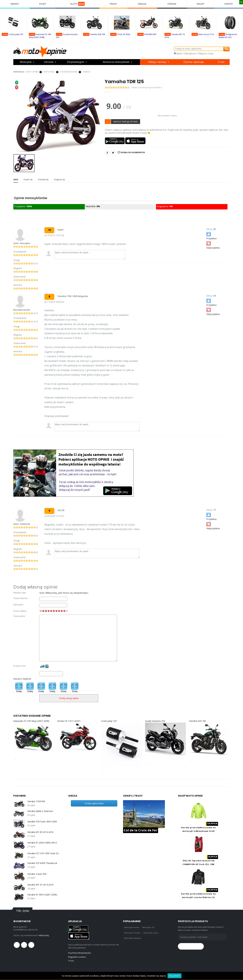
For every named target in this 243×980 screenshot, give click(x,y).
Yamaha (87, 72)
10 (67, 611)
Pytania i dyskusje (194, 62)
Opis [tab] (16, 179)
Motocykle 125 (148, 927)
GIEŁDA (142, 4)
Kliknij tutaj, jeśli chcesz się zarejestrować (67, 593)
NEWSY (15, 4)
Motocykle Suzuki (151, 933)
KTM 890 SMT (150, 34)
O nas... (72, 961)
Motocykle (26, 62)
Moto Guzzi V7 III (206, 34)
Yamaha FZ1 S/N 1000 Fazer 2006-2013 (44, 853)
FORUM (172, 4)
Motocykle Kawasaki (133, 938)
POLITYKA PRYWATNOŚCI (80, 953)
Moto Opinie (32, 72)
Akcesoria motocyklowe (116, 62)
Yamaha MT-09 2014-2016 (40, 832)
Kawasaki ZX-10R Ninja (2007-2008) (31, 721)
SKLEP (201, 4)
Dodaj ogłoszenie (94, 803)
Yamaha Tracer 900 (37, 874)
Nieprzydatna (213, 245)
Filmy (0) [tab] (28, 179)
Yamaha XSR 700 (98, 34)
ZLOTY (77, 4)
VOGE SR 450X (124, 34)
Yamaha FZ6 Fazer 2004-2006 (42, 822)
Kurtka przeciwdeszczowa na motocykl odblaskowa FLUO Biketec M (199, 831)
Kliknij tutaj (44, 935)
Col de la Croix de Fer (141, 830)
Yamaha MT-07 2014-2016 (40, 885)
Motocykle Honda (132, 927)
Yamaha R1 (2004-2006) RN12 (42, 843)
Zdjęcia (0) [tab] (59, 179)
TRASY (113, 4)
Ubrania (49, 62)
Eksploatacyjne (76, 62)
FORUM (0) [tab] (43, 179)
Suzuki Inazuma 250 (155, 721)
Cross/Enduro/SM (69, 72)
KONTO (229, 4)
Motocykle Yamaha (132, 933)
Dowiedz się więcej (156, 976)
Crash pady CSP (16, 34)
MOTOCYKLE (49, 72)
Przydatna (211, 236)
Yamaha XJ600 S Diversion (40, 811)
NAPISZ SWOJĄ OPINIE (125, 121)
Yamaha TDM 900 (36, 801)
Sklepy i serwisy (158, 62)
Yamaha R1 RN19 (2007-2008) (42, 895)
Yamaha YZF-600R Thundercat (42, 863)
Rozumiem (175, 976)
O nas (221, 62)
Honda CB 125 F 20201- (69, 721)
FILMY (43, 4)
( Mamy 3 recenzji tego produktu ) (147, 87)
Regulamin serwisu (77, 957)
